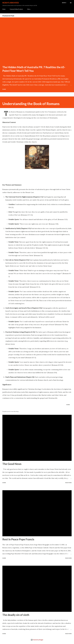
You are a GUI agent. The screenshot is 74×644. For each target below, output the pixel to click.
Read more (68, 483)
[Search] (64, 3)
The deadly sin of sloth (16, 615)
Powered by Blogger (37, 640)
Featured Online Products (16, 9)
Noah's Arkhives (11, 3)
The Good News (12, 464)
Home (4, 9)
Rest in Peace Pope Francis (18, 539)
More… (29, 9)
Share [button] (4, 89)
